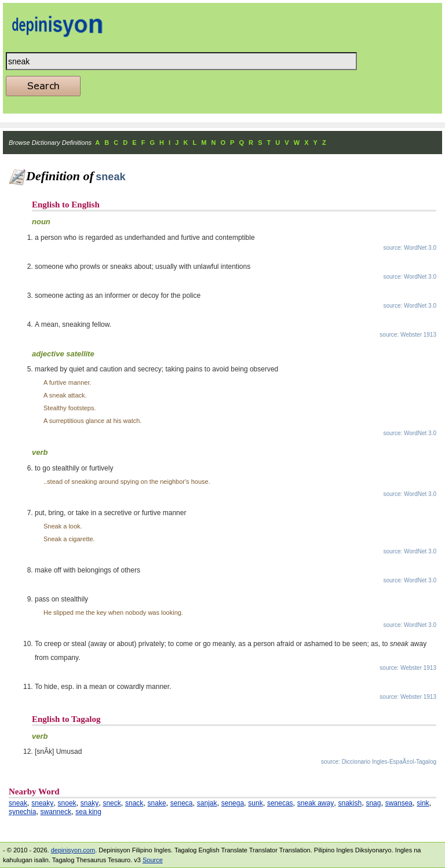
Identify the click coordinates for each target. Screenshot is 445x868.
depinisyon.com (73, 850)
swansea (399, 803)
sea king (88, 812)
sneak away (315, 803)
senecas (280, 803)
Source (153, 860)
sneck (112, 803)
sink (423, 803)
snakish (350, 803)
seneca (182, 803)
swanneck (56, 812)
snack (134, 803)
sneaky (42, 803)
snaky (90, 803)
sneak (18, 803)
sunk (255, 803)
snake (157, 803)
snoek (67, 803)
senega (233, 803)
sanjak (207, 803)
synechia (22, 812)
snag (373, 803)
